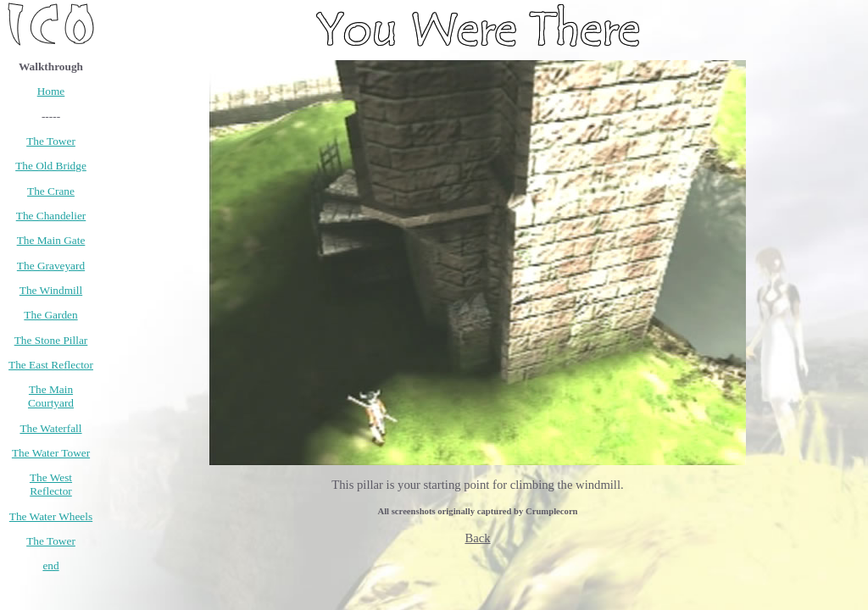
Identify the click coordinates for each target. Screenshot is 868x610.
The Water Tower (51, 453)
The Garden (50, 315)
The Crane (51, 191)
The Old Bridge (51, 166)
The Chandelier (51, 216)
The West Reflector (51, 484)
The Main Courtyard (51, 396)
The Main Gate (51, 240)
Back (477, 538)
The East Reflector (51, 365)
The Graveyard (51, 266)
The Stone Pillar (51, 340)
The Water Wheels (51, 516)
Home (51, 91)
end (50, 566)
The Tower (51, 141)
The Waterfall (50, 428)
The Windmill (51, 290)
